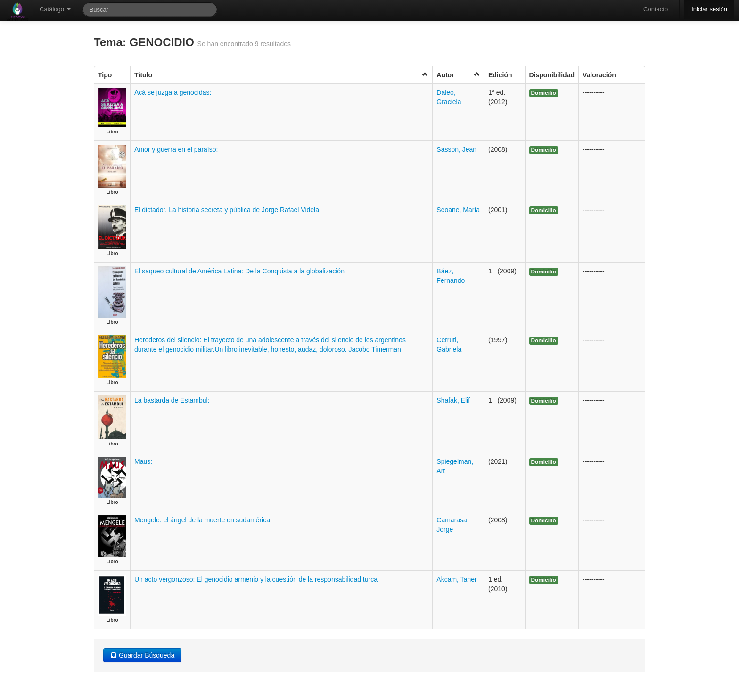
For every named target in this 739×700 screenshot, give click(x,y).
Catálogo (55, 9)
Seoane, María (458, 210)
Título (281, 75)
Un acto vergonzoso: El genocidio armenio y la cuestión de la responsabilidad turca (256, 579)
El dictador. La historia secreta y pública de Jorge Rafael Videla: (228, 210)
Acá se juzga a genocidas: (173, 92)
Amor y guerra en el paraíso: (176, 149)
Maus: (143, 461)
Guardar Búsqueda (142, 655)
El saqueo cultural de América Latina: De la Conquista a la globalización (239, 271)
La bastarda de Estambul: (172, 400)
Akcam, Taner (456, 579)
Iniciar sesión (709, 9)
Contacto (656, 9)
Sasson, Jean (456, 149)
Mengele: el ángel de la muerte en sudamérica (202, 520)
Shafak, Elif (453, 400)
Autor (458, 75)
